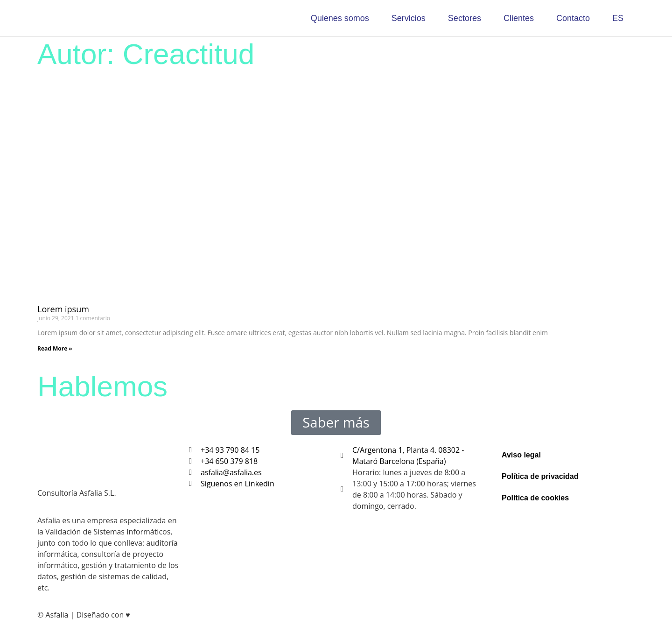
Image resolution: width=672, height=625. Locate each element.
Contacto (573, 18)
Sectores (465, 18)
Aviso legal (521, 448)
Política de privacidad (540, 470)
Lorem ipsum (63, 309)
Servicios (409, 18)
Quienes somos (340, 18)
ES (618, 18)
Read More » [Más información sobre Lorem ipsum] (55, 348)
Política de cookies (535, 491)
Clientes (519, 18)
